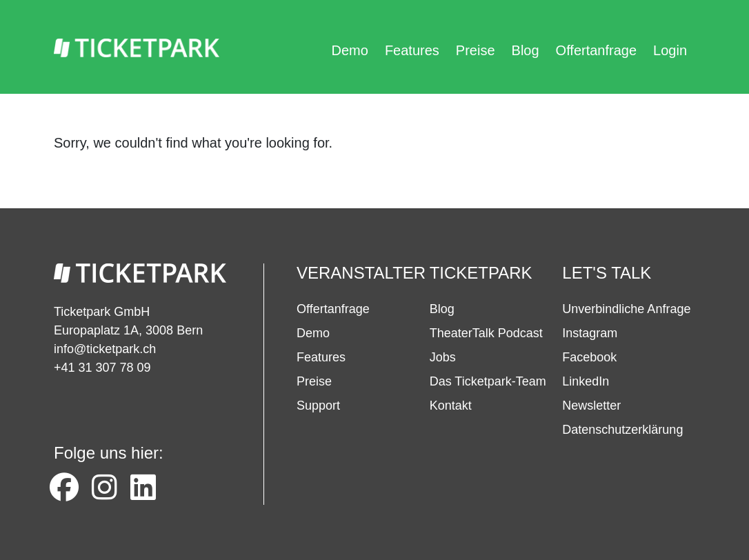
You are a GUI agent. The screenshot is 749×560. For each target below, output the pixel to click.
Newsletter (591, 406)
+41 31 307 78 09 (102, 368)
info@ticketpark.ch (105, 349)
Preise (476, 50)
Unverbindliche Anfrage (626, 309)
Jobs (443, 357)
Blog (526, 50)
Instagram (590, 333)
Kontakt (451, 406)
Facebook (589, 357)
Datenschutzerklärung (622, 430)
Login (670, 50)
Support (318, 406)
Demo (350, 50)
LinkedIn (586, 381)
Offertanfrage (596, 50)
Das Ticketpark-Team (488, 381)
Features (412, 50)
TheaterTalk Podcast (486, 333)
